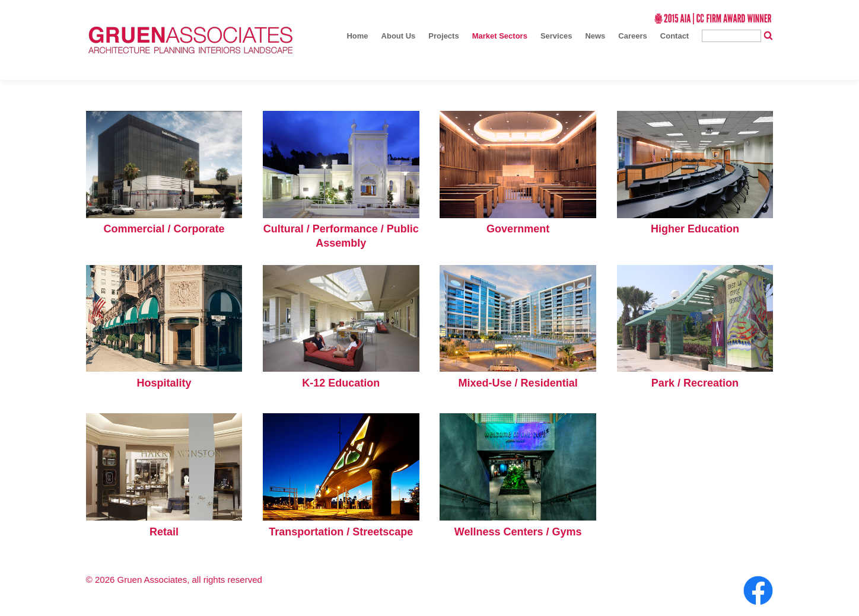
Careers (632, 36)
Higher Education (695, 229)
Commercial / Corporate (164, 229)
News (595, 36)
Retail (164, 532)
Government (518, 229)
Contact (675, 36)
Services (556, 36)
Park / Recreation (695, 383)
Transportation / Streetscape (341, 532)
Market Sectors (500, 36)
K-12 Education (341, 383)
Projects (443, 36)
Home (357, 36)
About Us (399, 36)
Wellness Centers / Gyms (518, 532)
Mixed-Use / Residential (518, 383)
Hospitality (164, 383)
